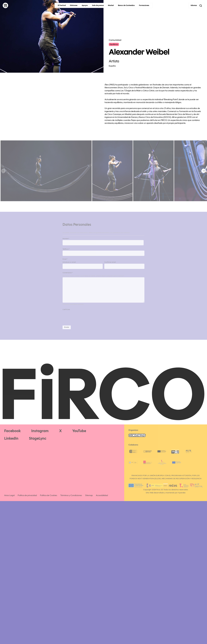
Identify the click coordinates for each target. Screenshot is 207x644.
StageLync (38, 438)
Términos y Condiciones (71, 495)
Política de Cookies (49, 495)
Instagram (40, 431)
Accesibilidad (102, 495)
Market (111, 5)
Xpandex (182, 493)
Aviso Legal (9, 495)
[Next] (204, 171)
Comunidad (115, 40)
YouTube (79, 431)
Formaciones (144, 5)
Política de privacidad (27, 495)
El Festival (62, 5)
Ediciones (74, 5)
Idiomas (194, 5)
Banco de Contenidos (126, 5)
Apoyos (85, 5)
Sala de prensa (98, 5)
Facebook (12, 431)
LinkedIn (11, 438)
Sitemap (89, 495)
